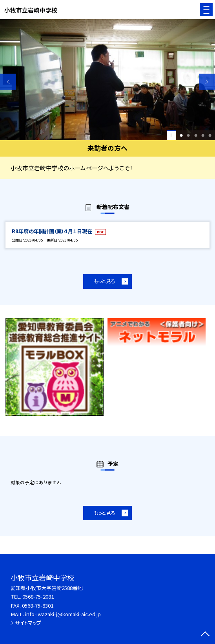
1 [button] (181, 135)
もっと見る (104, 281)
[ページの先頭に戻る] (205, 635)
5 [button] (210, 135)
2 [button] (188, 135)
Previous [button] (8, 82)
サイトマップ (28, 623)
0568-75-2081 (38, 596)
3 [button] (196, 135)
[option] (107, 79)
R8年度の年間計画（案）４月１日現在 (53, 231)
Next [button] (207, 82)
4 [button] (203, 135)
